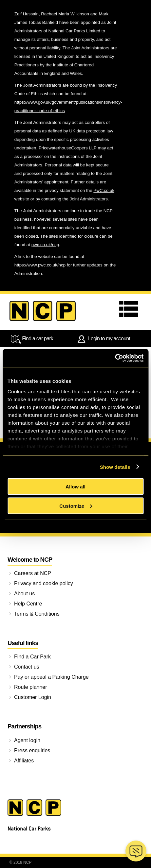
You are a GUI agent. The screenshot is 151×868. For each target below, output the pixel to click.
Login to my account (103, 339)
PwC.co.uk (104, 190)
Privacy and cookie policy (44, 583)
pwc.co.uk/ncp (45, 245)
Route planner (31, 687)
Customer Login (33, 697)
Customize (76, 506)
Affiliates (24, 761)
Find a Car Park (32, 657)
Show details (115, 467)
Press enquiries (32, 750)
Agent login (27, 740)
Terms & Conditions (37, 614)
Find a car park (31, 339)
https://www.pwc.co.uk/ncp (40, 265)
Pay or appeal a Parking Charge (51, 677)
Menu (130, 309)
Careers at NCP (33, 573)
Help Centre (28, 604)
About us (24, 594)
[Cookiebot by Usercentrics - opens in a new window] (115, 358)
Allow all (75, 487)
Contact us (27, 667)
